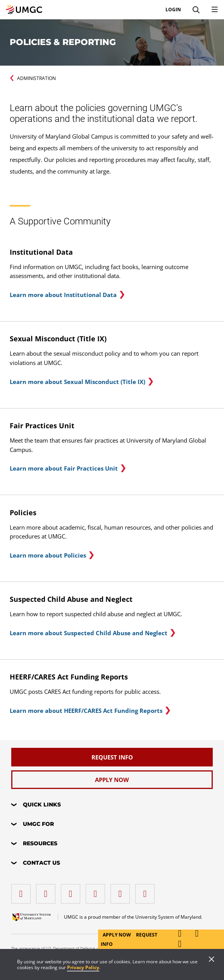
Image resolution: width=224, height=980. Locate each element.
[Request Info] (112, 757)
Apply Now (117, 935)
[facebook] (23, 891)
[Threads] (122, 891)
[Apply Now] (112, 780)
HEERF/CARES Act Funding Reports (69, 677)
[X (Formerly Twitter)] (97, 891)
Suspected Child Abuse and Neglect (71, 599)
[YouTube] (147, 891)
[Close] (212, 960)
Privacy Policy (83, 967)
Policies (23, 513)
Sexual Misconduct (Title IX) (58, 339)
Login (173, 10)
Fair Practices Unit (42, 426)
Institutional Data (41, 252)
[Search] (196, 10)
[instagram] (72, 891)
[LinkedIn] (48, 891)
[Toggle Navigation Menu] (215, 10)
